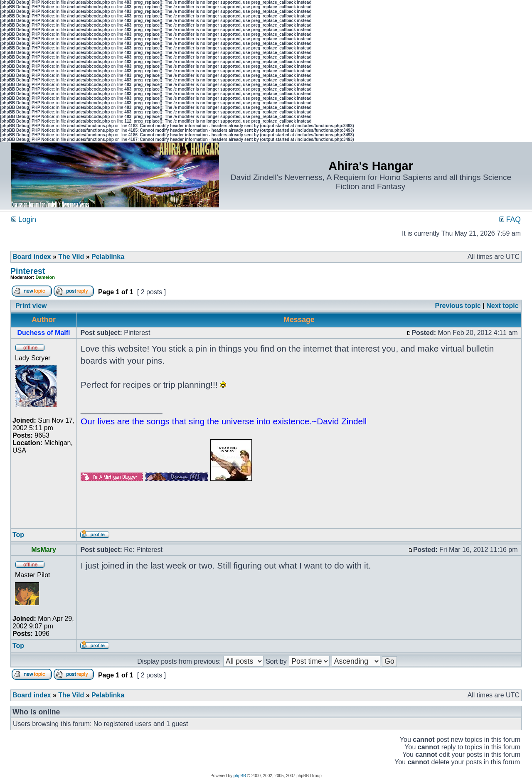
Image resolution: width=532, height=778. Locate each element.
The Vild (71, 257)
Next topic (502, 306)
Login (24, 219)
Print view (31, 306)
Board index (32, 257)
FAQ (510, 219)
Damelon (45, 277)
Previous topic (458, 306)
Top (18, 535)
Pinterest (28, 271)
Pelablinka (108, 257)
